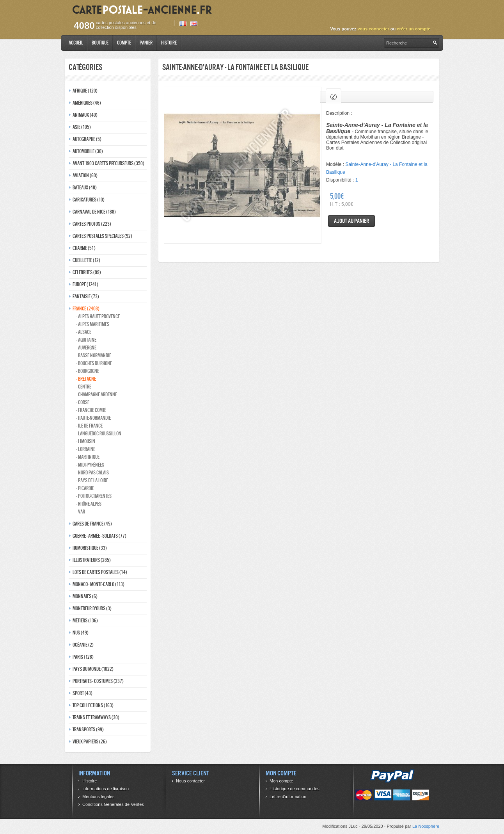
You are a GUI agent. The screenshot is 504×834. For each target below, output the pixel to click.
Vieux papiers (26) (90, 742)
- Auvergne (86, 348)
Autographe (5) (87, 139)
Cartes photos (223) (92, 224)
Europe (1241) (85, 284)
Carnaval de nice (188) (94, 212)
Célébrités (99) (87, 272)
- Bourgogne (88, 371)
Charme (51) (84, 248)
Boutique (100, 43)
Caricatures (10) (89, 200)
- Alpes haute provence (98, 316)
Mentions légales (98, 797)
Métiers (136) (85, 621)
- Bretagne (86, 379)
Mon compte (281, 781)
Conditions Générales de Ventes (113, 804)
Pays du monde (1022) (93, 669)
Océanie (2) (83, 645)
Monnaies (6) (85, 596)
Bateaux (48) (85, 188)
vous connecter (373, 29)
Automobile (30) (88, 151)
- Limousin (86, 441)
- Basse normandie (94, 356)
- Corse (83, 402)
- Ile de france (90, 426)
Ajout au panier (351, 221)
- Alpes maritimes (93, 324)
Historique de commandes (295, 789)
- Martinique (88, 457)
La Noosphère (426, 826)
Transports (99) (88, 730)
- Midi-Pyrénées (90, 465)
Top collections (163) (93, 705)
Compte (124, 43)
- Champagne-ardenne (97, 395)
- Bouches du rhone (94, 363)
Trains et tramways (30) (96, 717)
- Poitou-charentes (94, 496)
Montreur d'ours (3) (92, 609)
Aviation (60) (85, 176)
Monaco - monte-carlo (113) (98, 584)
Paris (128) (83, 657)
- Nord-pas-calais (93, 473)
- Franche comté (91, 410)
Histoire (169, 43)
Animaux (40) (85, 115)
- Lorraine (86, 449)
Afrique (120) (85, 91)
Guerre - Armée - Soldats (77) (99, 536)
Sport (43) (83, 693)
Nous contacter (190, 781)
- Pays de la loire (92, 480)
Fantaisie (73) (86, 297)
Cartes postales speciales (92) (102, 236)
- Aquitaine (86, 340)
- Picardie (85, 488)
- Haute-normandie (94, 418)
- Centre (84, 387)
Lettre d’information (288, 797)
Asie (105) (82, 127)
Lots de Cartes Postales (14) (100, 572)
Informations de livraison (106, 789)
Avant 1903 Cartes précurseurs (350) (108, 163)
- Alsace (84, 332)
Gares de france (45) (92, 524)
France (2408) (86, 309)
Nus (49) (81, 633)
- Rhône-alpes (89, 504)
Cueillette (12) (86, 260)
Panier (146, 43)
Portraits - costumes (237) (98, 681)
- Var (81, 512)
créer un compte (413, 29)
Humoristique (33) (90, 548)
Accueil (76, 43)
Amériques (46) (87, 103)
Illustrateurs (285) (92, 560)
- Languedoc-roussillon (99, 434)
